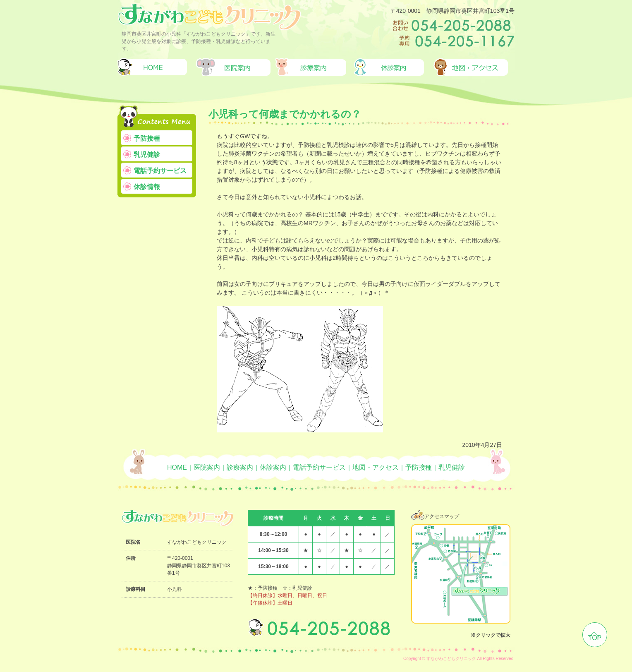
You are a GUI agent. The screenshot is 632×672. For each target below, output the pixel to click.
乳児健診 (147, 155)
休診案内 (273, 467)
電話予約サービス (160, 171)
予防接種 (147, 138)
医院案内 (207, 467)
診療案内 (240, 467)
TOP (595, 638)
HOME (177, 467)
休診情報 (147, 187)
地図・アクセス (376, 467)
